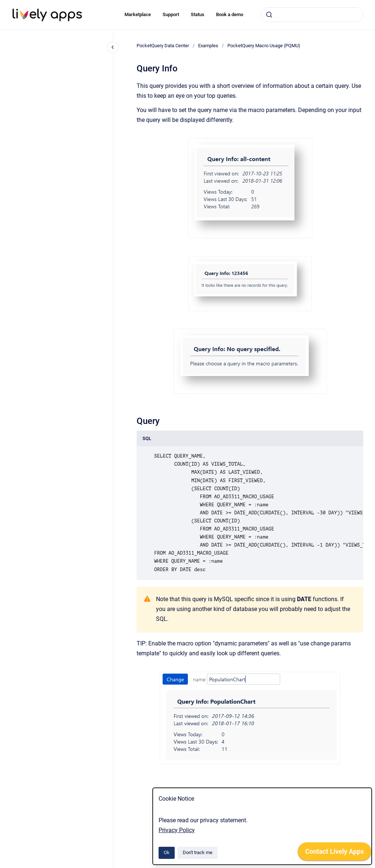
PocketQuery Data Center (163, 46)
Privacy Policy (177, 830)
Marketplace (138, 14)
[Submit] (269, 15)
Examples (208, 46)
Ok (167, 852)
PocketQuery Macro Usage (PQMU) (264, 46)
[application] (335, 853)
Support (171, 14)
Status (198, 14)
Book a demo (230, 14)
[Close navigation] (113, 47)
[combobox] (312, 15)
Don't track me (198, 852)
